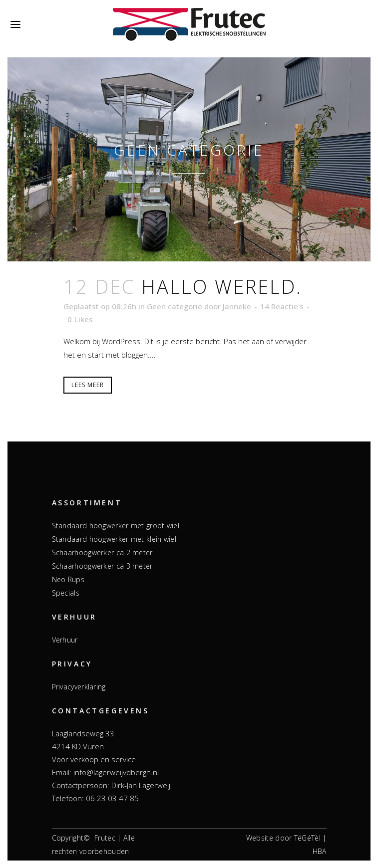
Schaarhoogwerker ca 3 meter (102, 566)
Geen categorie (175, 306)
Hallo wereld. (222, 286)
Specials (66, 593)
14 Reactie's (282, 306)
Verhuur (65, 640)
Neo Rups (68, 579)
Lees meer (88, 385)
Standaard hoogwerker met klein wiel (114, 539)
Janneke (237, 306)
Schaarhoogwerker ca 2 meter (102, 552)
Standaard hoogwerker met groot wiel (116, 526)
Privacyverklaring (79, 687)
